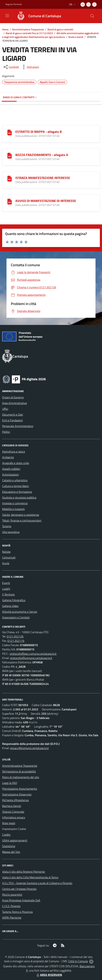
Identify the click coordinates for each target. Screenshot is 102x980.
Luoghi (6, 589)
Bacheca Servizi (12, 806)
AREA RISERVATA (49, 975)
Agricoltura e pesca (14, 451)
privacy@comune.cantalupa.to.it (29, 748)
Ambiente (8, 457)
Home (5, 29)
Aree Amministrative (15, 403)
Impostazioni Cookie (14, 829)
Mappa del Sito (11, 852)
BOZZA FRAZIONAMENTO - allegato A (42, 155)
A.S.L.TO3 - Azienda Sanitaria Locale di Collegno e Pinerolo (37, 883)
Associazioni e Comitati (16, 617)
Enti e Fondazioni (12, 420)
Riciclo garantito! (12, 895)
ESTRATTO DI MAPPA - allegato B (39, 132)
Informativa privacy (14, 817)
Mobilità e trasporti (13, 509)
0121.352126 (15, 636)
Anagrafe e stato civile (16, 463)
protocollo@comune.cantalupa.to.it (31, 658)
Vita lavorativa (11, 532)
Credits (6, 835)
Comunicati (9, 557)
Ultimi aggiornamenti (15, 840)
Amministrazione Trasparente (28, 29)
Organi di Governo (13, 397)
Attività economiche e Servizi (20, 612)
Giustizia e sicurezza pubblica (19, 497)
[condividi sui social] (11, 67)
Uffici (5, 409)
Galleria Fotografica (14, 600)
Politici (6, 432)
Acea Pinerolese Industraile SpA (21, 900)
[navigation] (7, 16)
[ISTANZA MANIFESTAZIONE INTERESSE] (10, 178)
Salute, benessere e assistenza (21, 515)
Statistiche (9, 846)
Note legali (9, 823)
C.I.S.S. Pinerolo (11, 906)
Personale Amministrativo (18, 426)
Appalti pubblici (11, 469)
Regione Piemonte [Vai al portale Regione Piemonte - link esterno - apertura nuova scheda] (14, 4)
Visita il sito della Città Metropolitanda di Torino (30, 877)
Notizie (6, 552)
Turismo (7, 526)
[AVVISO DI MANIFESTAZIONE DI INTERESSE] (10, 201)
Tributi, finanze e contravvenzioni (22, 520)
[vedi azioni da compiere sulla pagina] (30, 67)
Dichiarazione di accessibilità (19, 771)
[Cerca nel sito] (92, 16)
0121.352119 (16, 641)
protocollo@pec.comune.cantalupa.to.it (33, 654)
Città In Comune (78, 961)
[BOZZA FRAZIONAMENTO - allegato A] (10, 155)
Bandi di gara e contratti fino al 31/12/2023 (29, 33)
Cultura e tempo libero (15, 486)
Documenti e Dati (13, 415)
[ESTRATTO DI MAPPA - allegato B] (10, 132)
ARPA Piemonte (12, 918)
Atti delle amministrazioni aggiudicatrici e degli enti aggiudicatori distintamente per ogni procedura (50, 35)
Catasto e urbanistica (15, 480)
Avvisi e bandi (76, 37)
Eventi (6, 583)
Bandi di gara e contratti (60, 29)
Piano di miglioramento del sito (21, 777)
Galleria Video (10, 606)
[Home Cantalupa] (37, 16)
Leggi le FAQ (10, 783)
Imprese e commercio (15, 503)
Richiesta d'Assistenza (15, 800)
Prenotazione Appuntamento (20, 789)
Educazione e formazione (17, 492)
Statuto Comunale (13, 812)
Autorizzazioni (10, 474)
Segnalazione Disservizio (17, 794)
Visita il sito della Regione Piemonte (24, 872)
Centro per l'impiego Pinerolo (19, 889)
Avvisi (6, 563)
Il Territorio (8, 594)
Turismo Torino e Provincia (17, 912)
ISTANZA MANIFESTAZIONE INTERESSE (43, 178)
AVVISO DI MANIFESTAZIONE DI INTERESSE (46, 201)
